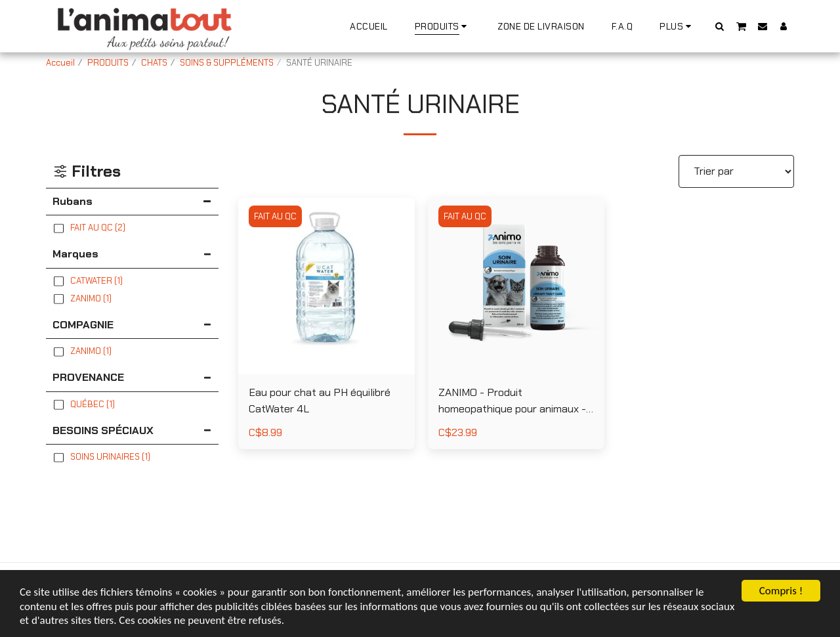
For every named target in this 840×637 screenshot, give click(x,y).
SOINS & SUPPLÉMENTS (227, 63)
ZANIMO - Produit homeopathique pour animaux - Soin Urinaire (512, 402)
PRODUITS (108, 63)
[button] (720, 26)
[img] (326, 286)
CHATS (154, 63)
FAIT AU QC (275, 216)
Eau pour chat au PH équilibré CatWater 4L (320, 401)
